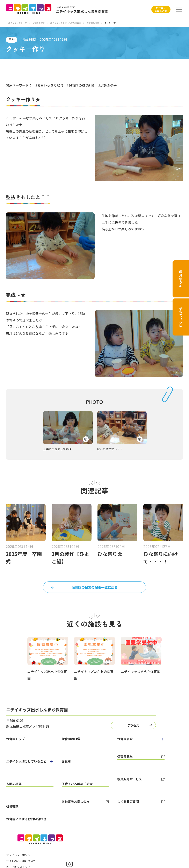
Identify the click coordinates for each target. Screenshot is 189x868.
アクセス (132, 727)
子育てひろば (181, 317)
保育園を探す (39, 23)
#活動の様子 (107, 85)
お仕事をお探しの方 (161, 9)
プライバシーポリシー (20, 829)
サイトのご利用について (21, 835)
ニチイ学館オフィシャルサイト (25, 847)
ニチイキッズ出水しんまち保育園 (66, 23)
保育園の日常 (93, 23)
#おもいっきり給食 (49, 85)
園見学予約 (181, 279)
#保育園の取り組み (81, 85)
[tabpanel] (68, 431)
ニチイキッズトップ (17, 23)
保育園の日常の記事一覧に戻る (95, 588)
